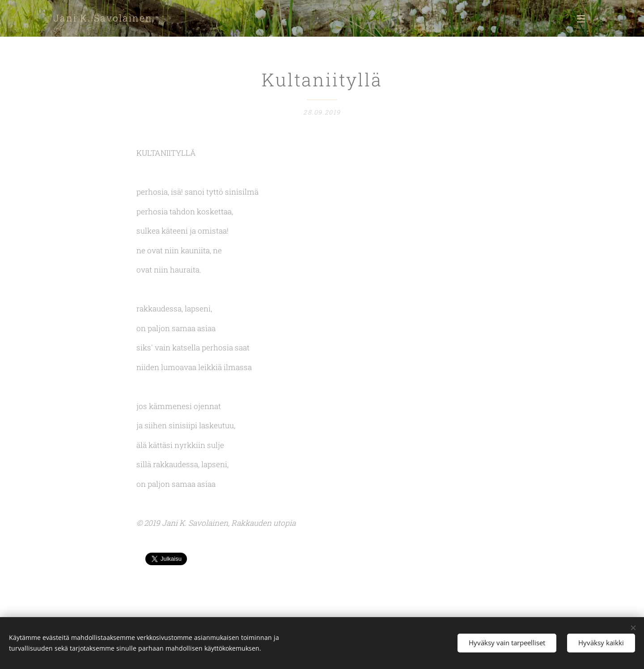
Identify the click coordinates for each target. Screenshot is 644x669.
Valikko (581, 19)
